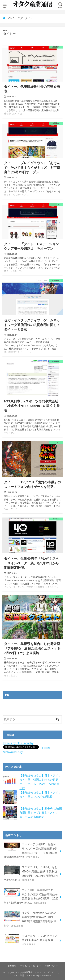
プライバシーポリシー (31, 966)
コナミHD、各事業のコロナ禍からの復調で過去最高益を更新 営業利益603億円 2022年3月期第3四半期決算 (31, 896)
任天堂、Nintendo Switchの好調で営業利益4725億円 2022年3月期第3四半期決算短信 (30, 919)
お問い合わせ (51, 966)
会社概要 (12, 966)
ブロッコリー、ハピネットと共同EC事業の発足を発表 (31, 940)
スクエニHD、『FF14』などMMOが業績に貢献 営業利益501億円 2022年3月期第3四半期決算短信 (31, 873)
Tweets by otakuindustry (18, 743)
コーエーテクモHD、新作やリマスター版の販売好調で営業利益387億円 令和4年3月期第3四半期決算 (31, 851)
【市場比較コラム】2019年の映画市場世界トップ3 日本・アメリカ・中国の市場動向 (41, 813)
